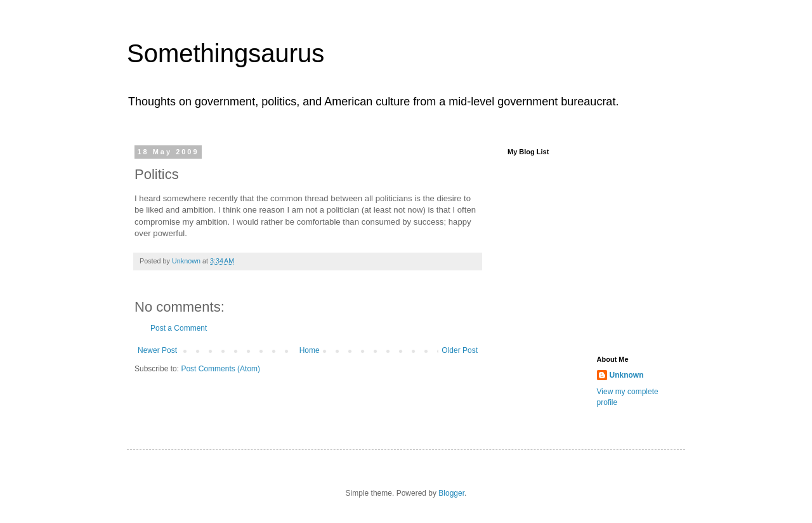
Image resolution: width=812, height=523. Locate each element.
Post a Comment (179, 328)
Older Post (460, 350)
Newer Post (157, 350)
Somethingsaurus (226, 53)
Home (310, 350)
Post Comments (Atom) (220, 369)
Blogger (451, 493)
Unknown (627, 375)
